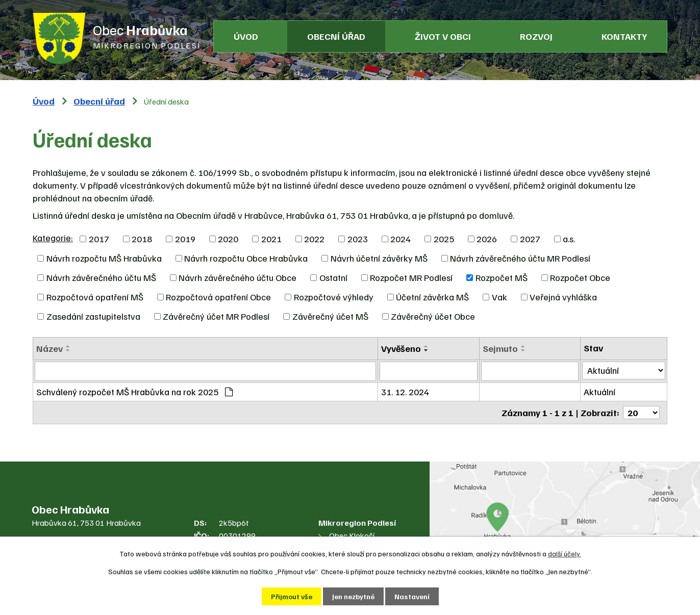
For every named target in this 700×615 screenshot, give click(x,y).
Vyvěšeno (401, 348)
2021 (271, 239)
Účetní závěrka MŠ (432, 297)
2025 (444, 239)
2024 (401, 239)
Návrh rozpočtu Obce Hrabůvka (246, 258)
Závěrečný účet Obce (433, 316)
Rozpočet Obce (580, 277)
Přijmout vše (292, 596)
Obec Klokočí (352, 535)
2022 (314, 239)
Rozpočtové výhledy (334, 297)
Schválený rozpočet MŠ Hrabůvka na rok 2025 (134, 392)
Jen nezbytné (353, 596)
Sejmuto (500, 348)
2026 (487, 239)
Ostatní (333, 277)
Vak (499, 297)
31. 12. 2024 (405, 392)
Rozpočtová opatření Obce (218, 297)
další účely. (565, 554)
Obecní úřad (336, 36)
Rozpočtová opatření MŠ (95, 297)
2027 (530, 239)
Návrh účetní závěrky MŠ (379, 258)
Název (49, 348)
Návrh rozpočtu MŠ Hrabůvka (104, 258)
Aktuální (599, 392)
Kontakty (624, 36)
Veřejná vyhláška (563, 297)
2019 (185, 239)
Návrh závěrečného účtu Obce (237, 277)
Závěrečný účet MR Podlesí (216, 316)
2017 (99, 239)
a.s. (569, 239)
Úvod (246, 36)
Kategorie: (53, 238)
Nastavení (412, 596)
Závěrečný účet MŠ (330, 316)
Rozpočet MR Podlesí (411, 277)
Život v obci (443, 36)
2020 (228, 239)
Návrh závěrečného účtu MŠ (101, 277)
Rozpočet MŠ (502, 277)
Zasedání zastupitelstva (93, 316)
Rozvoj (536, 36)
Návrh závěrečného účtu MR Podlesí (520, 258)
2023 (358, 239)
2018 (142, 239)
